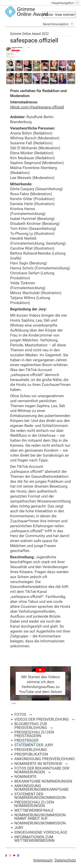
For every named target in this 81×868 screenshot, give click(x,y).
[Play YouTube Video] (40, 683)
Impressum (43, 860)
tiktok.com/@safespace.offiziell (37, 107)
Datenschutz (65, 860)
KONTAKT (69, 15)
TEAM (58, 15)
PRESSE (48, 15)
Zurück (14, 703)
